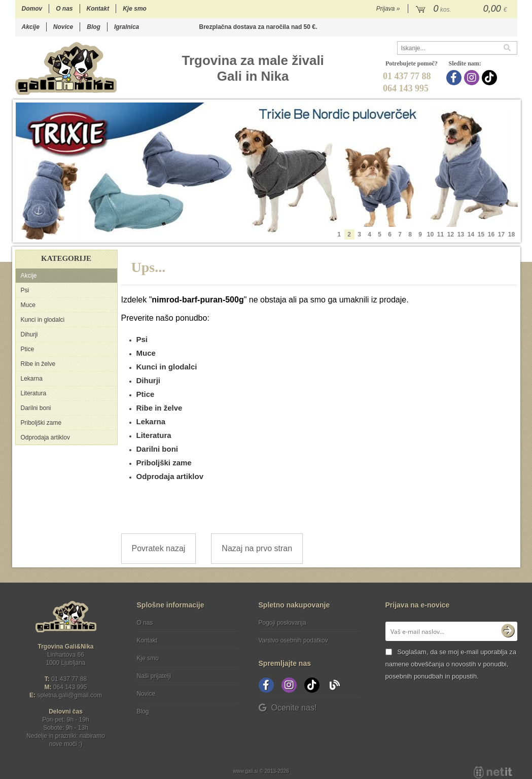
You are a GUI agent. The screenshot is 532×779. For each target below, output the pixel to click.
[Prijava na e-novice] (508, 631)
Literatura (34, 393)
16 (491, 234)
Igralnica (127, 27)
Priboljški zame (41, 423)
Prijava (388, 9)
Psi (25, 290)
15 (481, 234)
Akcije (31, 27)
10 (430, 234)
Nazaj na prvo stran (257, 548)
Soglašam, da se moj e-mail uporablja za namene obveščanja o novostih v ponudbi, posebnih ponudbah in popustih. (451, 664)
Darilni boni (36, 408)
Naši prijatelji (154, 676)
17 (501, 234)
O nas (64, 9)
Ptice (28, 349)
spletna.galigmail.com (69, 695)
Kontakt (98, 9)
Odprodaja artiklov (45, 437)
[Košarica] (463, 9)
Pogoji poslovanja (282, 623)
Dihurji (29, 334)
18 (511, 234)
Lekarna (32, 379)
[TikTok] (491, 78)
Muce (28, 305)
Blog (94, 27)
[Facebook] (455, 78)
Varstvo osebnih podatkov (293, 640)
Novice (63, 27)
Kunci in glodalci (43, 320)
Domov (32, 9)
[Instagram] (473, 78)
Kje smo (135, 9)
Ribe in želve (38, 364)
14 (471, 234)
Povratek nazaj (159, 548)
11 (440, 234)
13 (461, 234)
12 (451, 234)
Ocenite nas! (288, 708)
